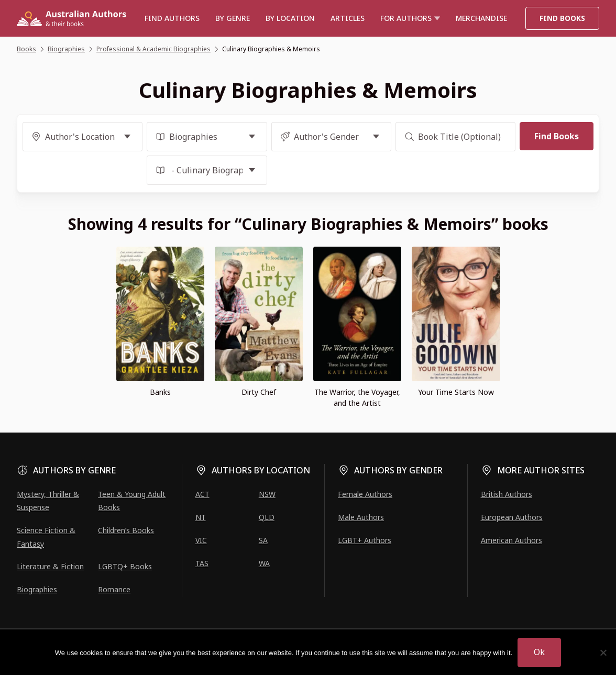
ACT (202, 494)
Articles (348, 18)
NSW (267, 494)
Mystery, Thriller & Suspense (48, 501)
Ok (539, 652)
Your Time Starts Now (456, 392)
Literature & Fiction (50, 566)
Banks (160, 392)
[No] (603, 652)
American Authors (511, 540)
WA (264, 563)
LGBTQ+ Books (125, 566)
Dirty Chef (259, 392)
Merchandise (481, 18)
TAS (202, 563)
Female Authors (365, 494)
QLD (267, 517)
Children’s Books (126, 530)
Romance (114, 589)
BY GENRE (233, 18)
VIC (201, 540)
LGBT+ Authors (365, 540)
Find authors (172, 18)
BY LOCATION (290, 18)
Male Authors (361, 517)
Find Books (562, 18)
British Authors (507, 494)
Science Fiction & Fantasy (46, 537)
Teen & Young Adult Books (132, 501)
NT (201, 517)
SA (263, 540)
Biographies (37, 589)
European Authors (512, 517)
